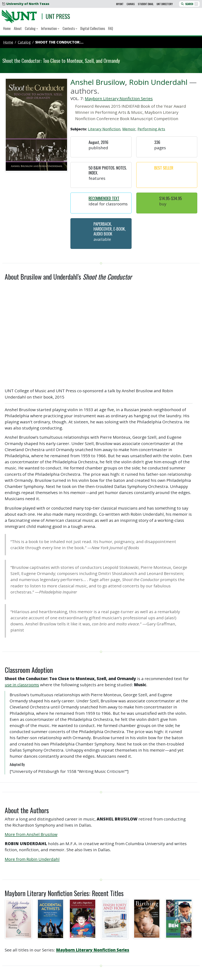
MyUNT (120, 4)
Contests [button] (70, 28)
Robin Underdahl (158, 82)
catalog (24, 42)
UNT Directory (165, 4)
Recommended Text (104, 198)
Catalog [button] (31, 28)
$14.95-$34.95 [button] (171, 198)
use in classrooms (22, 685)
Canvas (131, 4)
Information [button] (50, 28)
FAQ (111, 28)
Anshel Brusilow (98, 82)
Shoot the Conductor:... (59, 42)
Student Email (146, 4)
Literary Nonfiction (104, 129)
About (18, 28)
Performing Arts (151, 129)
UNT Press (58, 16)
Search (189, 4)
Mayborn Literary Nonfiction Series (119, 98)
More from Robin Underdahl (32, 859)
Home (7, 28)
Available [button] (102, 239)
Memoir (129, 129)
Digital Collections (93, 28)
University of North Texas (26, 4)
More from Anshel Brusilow (31, 834)
